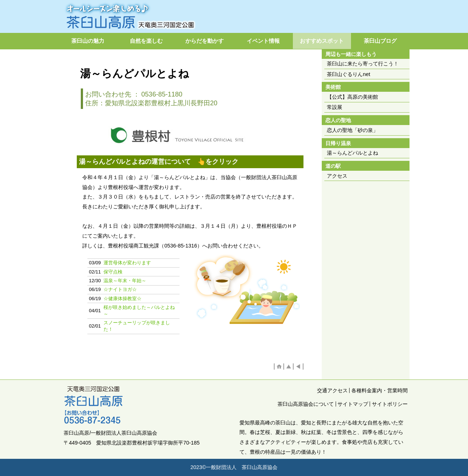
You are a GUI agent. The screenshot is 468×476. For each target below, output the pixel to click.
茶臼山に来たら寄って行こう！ (363, 64)
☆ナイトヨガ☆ (120, 289)
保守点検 (113, 272)
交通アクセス (332, 390)
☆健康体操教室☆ (122, 299)
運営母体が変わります (127, 263)
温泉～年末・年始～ (125, 281)
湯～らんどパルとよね (352, 153)
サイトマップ (353, 404)
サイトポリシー (390, 404)
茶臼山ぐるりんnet (348, 74)
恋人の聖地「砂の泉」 (352, 130)
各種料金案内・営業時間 (380, 390)
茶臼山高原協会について (306, 404)
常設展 (335, 107)
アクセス (337, 176)
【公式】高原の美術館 (352, 97)
